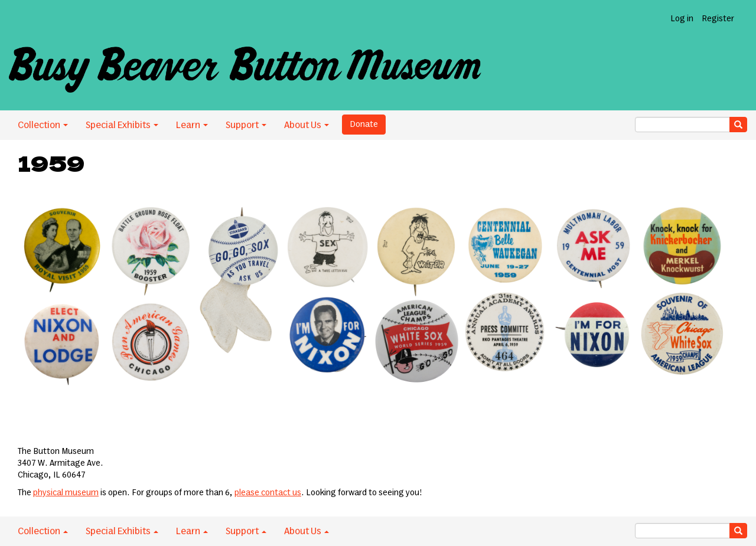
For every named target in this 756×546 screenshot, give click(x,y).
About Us (307, 125)
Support (246, 125)
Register (718, 19)
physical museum (66, 493)
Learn (192, 125)
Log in (682, 19)
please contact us (268, 493)
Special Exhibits (122, 125)
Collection (43, 125)
